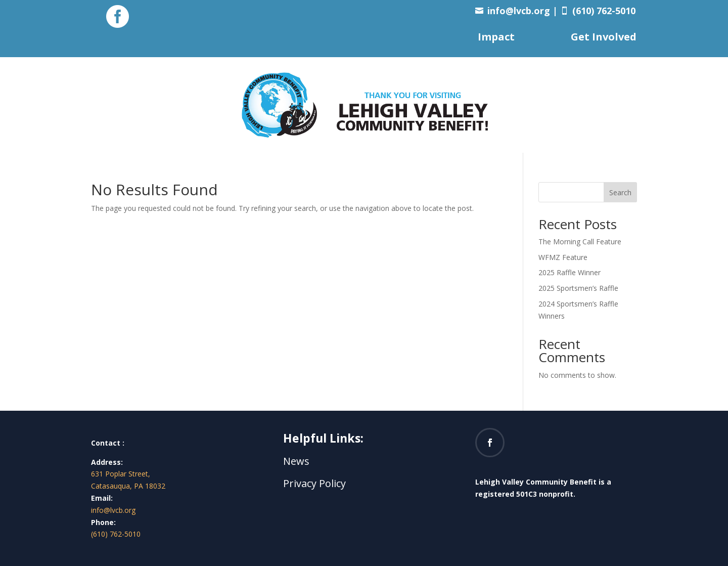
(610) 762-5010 (116, 534)
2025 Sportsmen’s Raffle (578, 288)
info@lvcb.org (519, 11)
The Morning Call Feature (580, 242)
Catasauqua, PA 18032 (128, 486)
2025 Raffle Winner (570, 272)
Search (620, 192)
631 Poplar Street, (121, 474)
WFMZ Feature (563, 257)
